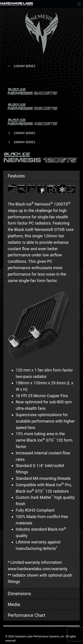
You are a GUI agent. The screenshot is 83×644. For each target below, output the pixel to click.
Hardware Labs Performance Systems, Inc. (40, 636)
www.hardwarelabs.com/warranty (38, 569)
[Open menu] (79, 4)
